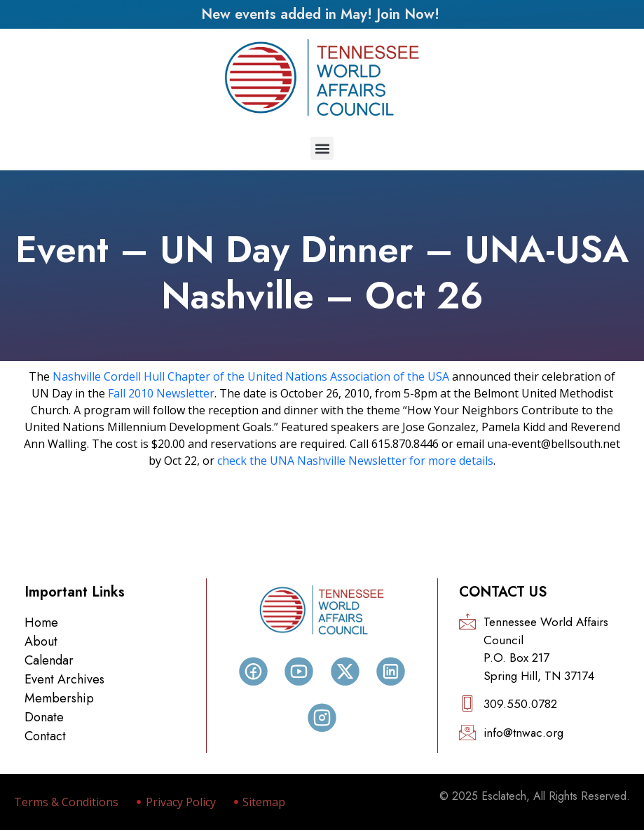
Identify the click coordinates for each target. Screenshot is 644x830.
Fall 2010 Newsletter (161, 393)
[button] (322, 148)
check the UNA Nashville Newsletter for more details (355, 461)
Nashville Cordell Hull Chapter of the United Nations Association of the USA (251, 376)
